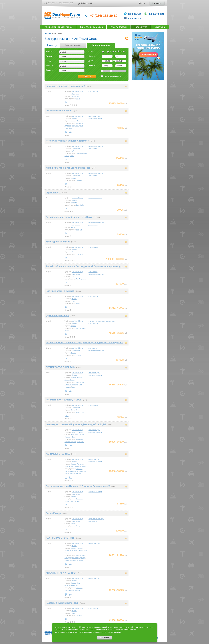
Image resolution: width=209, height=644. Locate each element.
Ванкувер (79, 180)
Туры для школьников (91, 27)
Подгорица (75, 94)
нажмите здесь (114, 632)
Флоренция (74, 385)
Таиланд (73, 227)
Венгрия (73, 121)
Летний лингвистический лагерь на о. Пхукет (70, 217)
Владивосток (76, 149)
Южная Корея (75, 410)
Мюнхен (75, 558)
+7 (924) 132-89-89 (104, 16)
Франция (83, 466)
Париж (67, 474)
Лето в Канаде (53, 513)
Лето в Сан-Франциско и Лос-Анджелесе (67, 141)
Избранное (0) (87, 3)
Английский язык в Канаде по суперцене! (68, 168)
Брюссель (82, 471)
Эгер (70, 128)
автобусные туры (94, 116)
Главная (48, 33)
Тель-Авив (80, 499)
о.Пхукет (79, 230)
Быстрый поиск (73, 45)
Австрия (80, 121)
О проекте (48, 632)
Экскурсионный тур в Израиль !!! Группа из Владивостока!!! (78, 486)
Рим (80, 385)
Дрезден (73, 474)
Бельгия (77, 466)
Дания (74, 437)
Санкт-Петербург (77, 432)
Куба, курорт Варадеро (58, 242)
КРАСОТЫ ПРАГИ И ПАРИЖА (61, 573)
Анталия (79, 616)
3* (116, 51)
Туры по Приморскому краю (58, 27)
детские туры (93, 149)
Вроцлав (79, 474)
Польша (73, 377)
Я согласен (104, 638)
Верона (67, 385)
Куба (72, 252)
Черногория (75, 96)
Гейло (82, 205)
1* (105, 51)
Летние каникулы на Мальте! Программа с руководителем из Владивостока (86, 343)
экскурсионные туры (95, 118)
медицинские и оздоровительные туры (102, 321)
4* (121, 51)
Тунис (72, 301)
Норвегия (74, 203)
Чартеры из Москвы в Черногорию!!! (65, 86)
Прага (73, 387)
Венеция (67, 387)
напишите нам (156, 14)
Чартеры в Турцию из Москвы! (62, 603)
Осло (78, 205)
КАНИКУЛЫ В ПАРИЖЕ (58, 454)
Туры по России (118, 27)
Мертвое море (81, 328)
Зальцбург (68, 558)
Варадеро (79, 254)
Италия (67, 380)
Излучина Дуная (78, 126)
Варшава (79, 469)
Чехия (72, 380)
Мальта (73, 353)
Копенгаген (81, 442)
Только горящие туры (111, 76)
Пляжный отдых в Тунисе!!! (61, 291)
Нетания (67, 501)
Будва (78, 99)
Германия (80, 464)
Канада (73, 178)
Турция (73, 613)
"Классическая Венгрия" (59, 111)
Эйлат (67, 331)
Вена (66, 128)
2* (110, 51)
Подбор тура (141, 27)
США (72, 151)
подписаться (134, 14)
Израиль (73, 326)
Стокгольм (68, 442)
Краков (78, 382)
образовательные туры (96, 146)
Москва (74, 118)
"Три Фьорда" (53, 192)
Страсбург (82, 558)
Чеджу (78, 412)
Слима (78, 355)
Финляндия (74, 435)
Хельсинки (80, 439)
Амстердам (74, 471)
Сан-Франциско (81, 153)
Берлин (67, 471)
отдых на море (94, 91)
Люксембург (83, 551)
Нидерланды (69, 466)
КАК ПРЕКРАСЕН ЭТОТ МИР (61, 538)
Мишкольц (80, 123)
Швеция (82, 435)
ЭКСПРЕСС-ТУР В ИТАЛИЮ (60, 367)
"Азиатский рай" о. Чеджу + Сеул (63, 400)
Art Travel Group (78, 91)
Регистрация (157, 3)
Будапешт (68, 126)
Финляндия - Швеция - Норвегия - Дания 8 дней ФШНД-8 (76, 424)
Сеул (83, 412)
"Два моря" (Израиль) (57, 316)
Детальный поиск (101, 45)
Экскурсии (160, 27)
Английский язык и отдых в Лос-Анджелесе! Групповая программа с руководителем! (91, 266)
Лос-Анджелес (69, 156)
